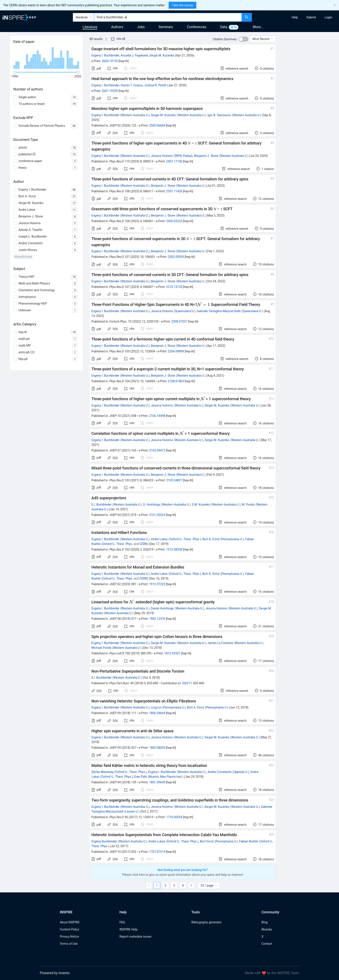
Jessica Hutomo (162, 156)
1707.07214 (157, 852)
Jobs (141, 27)
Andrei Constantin (220, 772)
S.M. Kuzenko (201, 504)
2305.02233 (174, 221)
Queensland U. (185, 311)
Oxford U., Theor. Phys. (185, 539)
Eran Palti (140, 777)
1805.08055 (157, 748)
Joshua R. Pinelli (155, 85)
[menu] (296, 17)
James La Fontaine (220, 643)
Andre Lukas (159, 539)
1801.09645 (157, 782)
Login (328, 17)
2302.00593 (176, 257)
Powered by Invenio (55, 973)
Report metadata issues (135, 937)
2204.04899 (176, 351)
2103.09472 (157, 450)
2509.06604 (157, 125)
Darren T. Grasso (132, 85)
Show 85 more (23, 257)
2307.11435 (174, 191)
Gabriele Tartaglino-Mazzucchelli (219, 311)
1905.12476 (157, 619)
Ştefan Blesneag (102, 772)
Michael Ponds (101, 648)
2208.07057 (179, 321)
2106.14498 (157, 416)
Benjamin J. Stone (206, 156)
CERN (143, 544)
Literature (90, 27)
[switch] (243, 39)
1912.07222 (157, 584)
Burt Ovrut (207, 841)
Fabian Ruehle (249, 841)
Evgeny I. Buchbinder (105, 55)
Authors (117, 27)
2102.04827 (174, 480)
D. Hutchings (152, 504)
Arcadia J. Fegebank (134, 55)
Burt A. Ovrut (211, 539)
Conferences (197, 27)
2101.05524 (157, 515)
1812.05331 (172, 653)
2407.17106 (174, 161)
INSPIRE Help (128, 929)
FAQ (122, 922)
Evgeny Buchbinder (104, 841)
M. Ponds (248, 504)
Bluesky (267, 929)
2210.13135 (174, 287)
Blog (264, 922)
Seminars (166, 27)
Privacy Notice (69, 937)
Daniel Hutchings (162, 608)
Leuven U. (132, 811)
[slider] (15, 72)
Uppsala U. (241, 772)
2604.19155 (110, 61)
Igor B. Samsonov (219, 115)
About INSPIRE (70, 922)
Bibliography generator (206, 922)
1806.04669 (157, 713)
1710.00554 (174, 817)
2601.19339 (110, 91)
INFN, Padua (183, 156)
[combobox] (168, 17)
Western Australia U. (135, 115)
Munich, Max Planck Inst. (166, 777)
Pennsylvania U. (232, 539)
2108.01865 (176, 381)
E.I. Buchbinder (102, 504)
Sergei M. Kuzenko (162, 55)
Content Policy (69, 929)
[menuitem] (295, 17)
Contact (267, 944)
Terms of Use (69, 944)
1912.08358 (174, 549)
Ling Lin (156, 707)
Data (224, 27)
